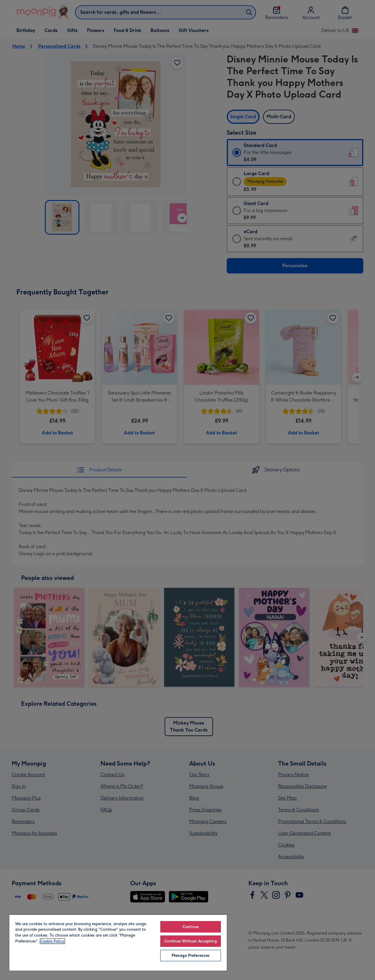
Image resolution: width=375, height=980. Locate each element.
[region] (118, 942)
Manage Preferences (191, 956)
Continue (191, 927)
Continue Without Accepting (190, 941)
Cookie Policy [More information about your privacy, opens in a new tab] (52, 941)
